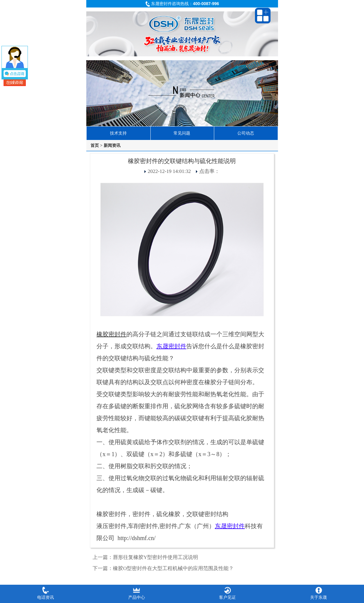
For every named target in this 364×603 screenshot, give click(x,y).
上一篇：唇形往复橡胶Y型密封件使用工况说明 (145, 557)
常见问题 (182, 133)
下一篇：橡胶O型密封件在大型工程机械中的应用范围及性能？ (163, 568)
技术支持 (118, 133)
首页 (95, 145)
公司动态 (246, 133)
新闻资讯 (112, 145)
